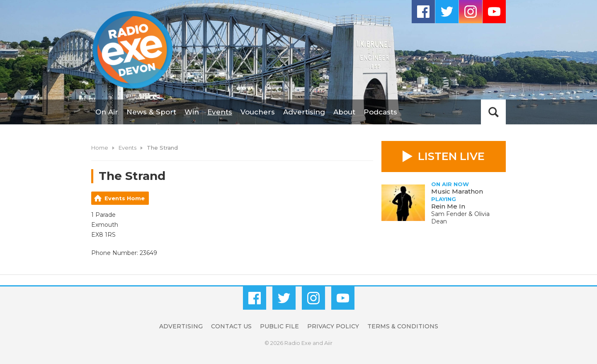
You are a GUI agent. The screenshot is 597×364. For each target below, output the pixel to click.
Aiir (328, 343)
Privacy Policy (333, 326)
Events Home (125, 198)
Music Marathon (457, 191)
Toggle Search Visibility (493, 112)
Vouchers (258, 112)
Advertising (304, 112)
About (344, 112)
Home (100, 148)
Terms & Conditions (403, 326)
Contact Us (231, 326)
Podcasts (380, 112)
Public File (279, 326)
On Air (107, 112)
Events (220, 112)
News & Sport (151, 112)
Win (192, 112)
